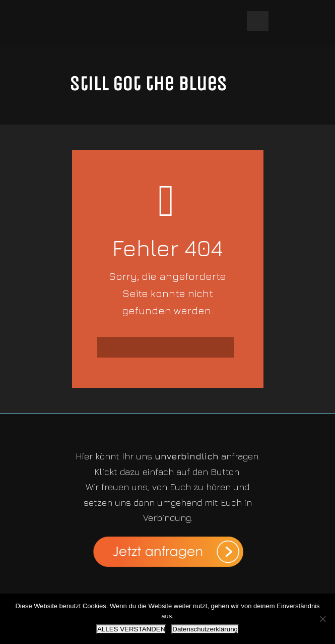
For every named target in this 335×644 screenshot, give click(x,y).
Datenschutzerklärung (205, 629)
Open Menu (258, 21)
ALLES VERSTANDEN (131, 629)
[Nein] (322, 619)
